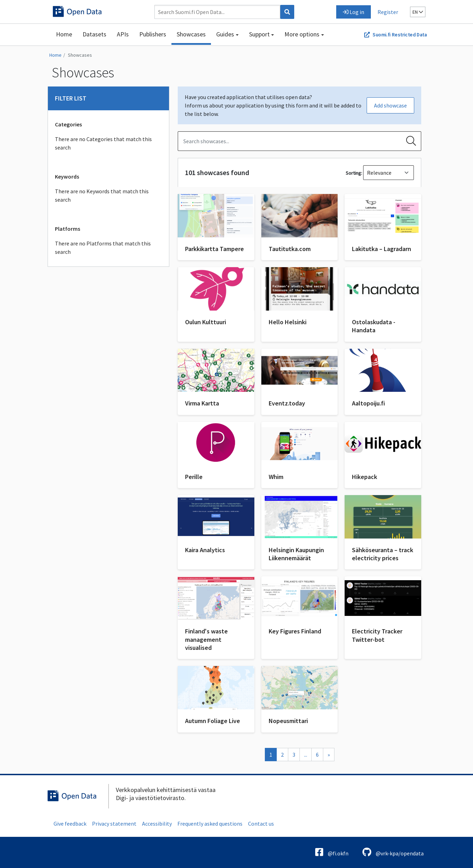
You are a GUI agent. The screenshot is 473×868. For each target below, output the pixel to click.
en (418, 12)
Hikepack (365, 477)
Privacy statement (114, 824)
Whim (276, 477)
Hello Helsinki (288, 322)
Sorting (353, 173)
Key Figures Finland (295, 631)
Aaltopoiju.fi (368, 403)
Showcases (191, 34)
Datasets (94, 34)
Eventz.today (287, 403)
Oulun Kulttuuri (206, 322)
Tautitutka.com (290, 249)
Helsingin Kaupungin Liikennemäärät (296, 554)
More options (302, 34)
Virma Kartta (202, 403)
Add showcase (390, 105)
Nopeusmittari (288, 721)
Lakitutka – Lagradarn (382, 249)
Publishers (153, 34)
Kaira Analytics (205, 550)
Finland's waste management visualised (206, 639)
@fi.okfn (332, 852)
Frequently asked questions (210, 824)
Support (259, 34)
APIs (123, 34)
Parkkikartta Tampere (214, 249)
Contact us (261, 824)
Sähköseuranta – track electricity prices (383, 554)
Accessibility (157, 824)
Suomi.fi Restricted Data (400, 35)
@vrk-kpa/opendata (393, 852)
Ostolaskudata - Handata (374, 326)
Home (64, 34)
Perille (194, 477)
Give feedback (70, 824)
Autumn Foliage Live (213, 721)
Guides (225, 34)
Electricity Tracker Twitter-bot (377, 635)
